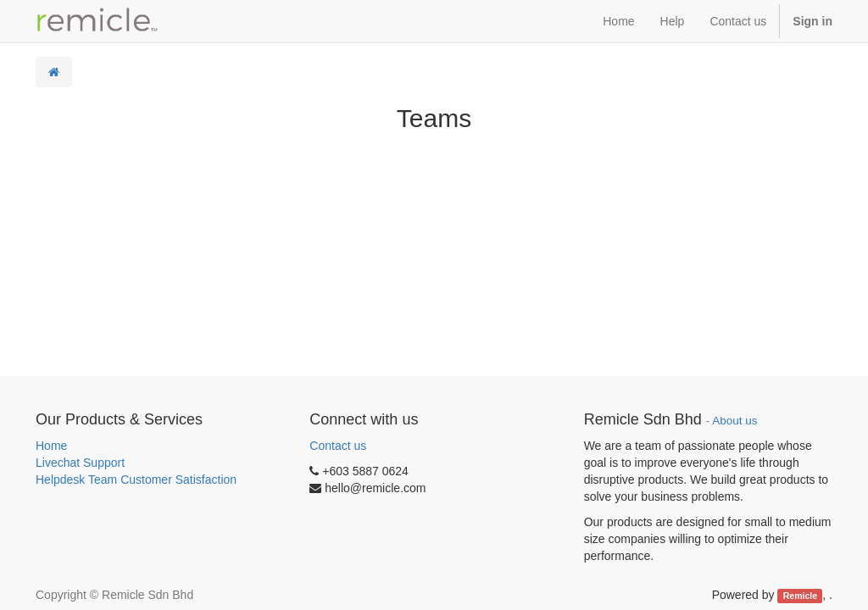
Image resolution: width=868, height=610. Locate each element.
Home (51, 446)
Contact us (338, 446)
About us (734, 421)
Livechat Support (80, 463)
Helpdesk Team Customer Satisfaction (136, 480)
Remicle (800, 596)
